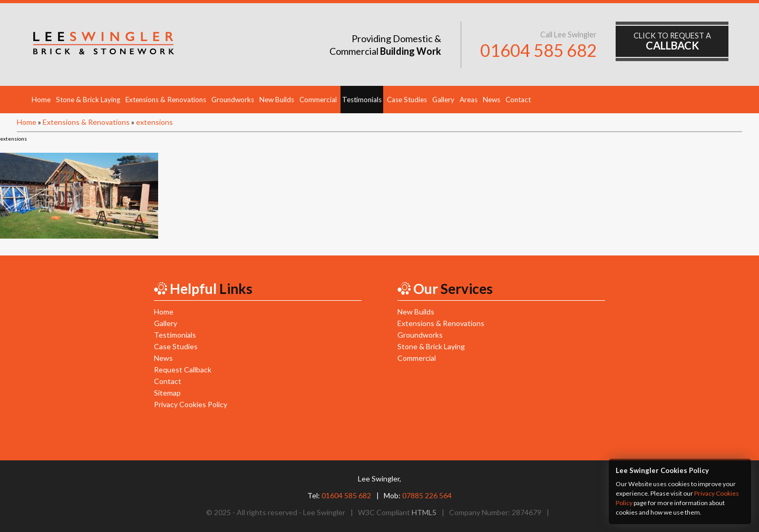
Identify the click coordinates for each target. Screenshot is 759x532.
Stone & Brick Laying (88, 100)
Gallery (443, 100)
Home (41, 100)
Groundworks (233, 100)
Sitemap (167, 393)
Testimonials (362, 100)
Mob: (418, 495)
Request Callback (183, 370)
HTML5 (424, 512)
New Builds (277, 100)
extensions (154, 122)
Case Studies (407, 100)
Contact (518, 100)
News (492, 100)
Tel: (339, 495)
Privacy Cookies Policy (191, 404)
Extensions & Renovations (166, 100)
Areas (469, 100)
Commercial (318, 100)
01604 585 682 (538, 50)
